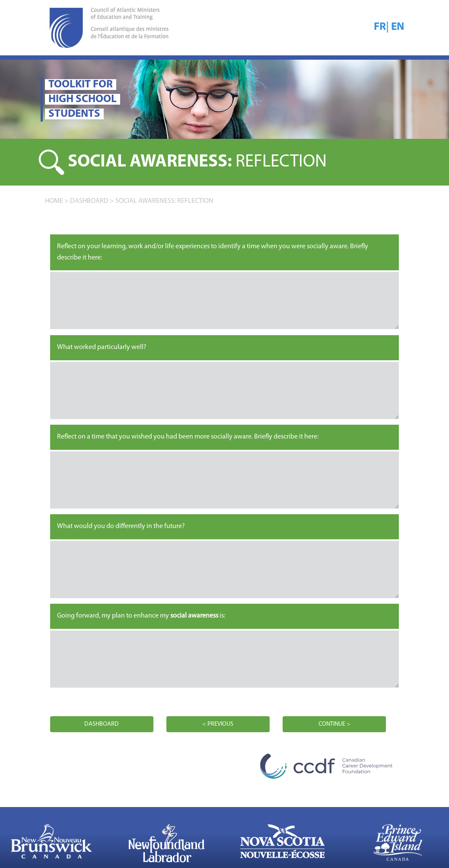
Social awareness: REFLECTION (164, 201)
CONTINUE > (334, 724)
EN (398, 27)
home (54, 201)
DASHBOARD (89, 201)
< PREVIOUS (218, 724)
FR (380, 27)
